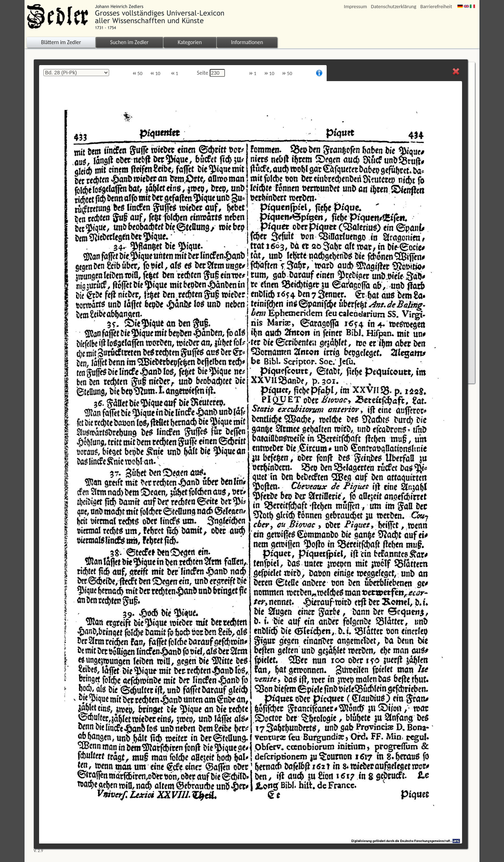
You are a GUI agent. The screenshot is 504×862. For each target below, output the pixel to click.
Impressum (356, 7)
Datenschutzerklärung (394, 7)
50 (138, 73)
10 (155, 73)
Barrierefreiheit (436, 7)
